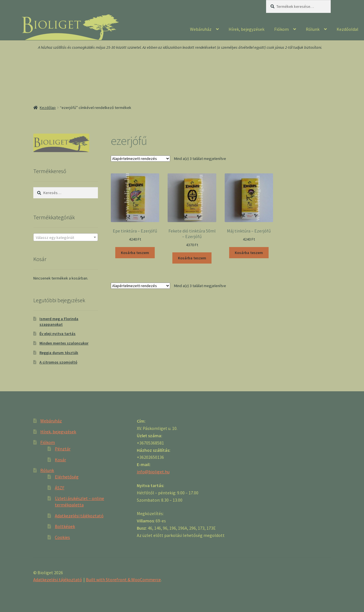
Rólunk (313, 29)
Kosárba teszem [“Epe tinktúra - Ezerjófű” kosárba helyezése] (135, 253)
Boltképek (65, 526)
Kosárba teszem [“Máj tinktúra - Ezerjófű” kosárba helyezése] (249, 253)
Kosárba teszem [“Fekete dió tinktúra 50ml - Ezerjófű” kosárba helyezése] (192, 258)
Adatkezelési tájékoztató (79, 516)
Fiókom (281, 29)
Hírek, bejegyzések (246, 29)
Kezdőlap (48, 108)
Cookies (62, 537)
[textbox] (66, 238)
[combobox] (66, 237)
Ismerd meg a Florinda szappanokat (59, 322)
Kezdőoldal (347, 29)
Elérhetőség (67, 477)
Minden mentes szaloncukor (64, 343)
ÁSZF (60, 488)
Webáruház (201, 29)
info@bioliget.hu (153, 472)
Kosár (60, 460)
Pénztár (63, 449)
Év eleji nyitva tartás (57, 334)
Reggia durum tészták (59, 353)
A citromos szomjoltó (58, 362)
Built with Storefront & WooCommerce (123, 580)
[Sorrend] (140, 159)
